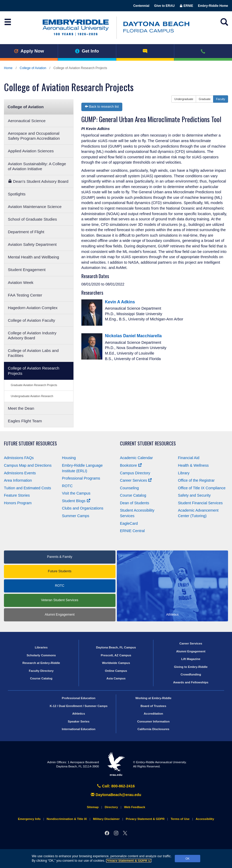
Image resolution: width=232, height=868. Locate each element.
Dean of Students (135, 503)
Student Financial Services (200, 503)
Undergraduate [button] (184, 99)
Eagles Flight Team (25, 421)
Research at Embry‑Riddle (41, 663)
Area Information (18, 480)
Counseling (129, 488)
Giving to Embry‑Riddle (191, 667)
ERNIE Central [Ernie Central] (132, 531)
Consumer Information (153, 721)
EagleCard (129, 523)
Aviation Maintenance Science (35, 207)
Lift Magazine (191, 659)
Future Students (60, 571)
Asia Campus (116, 678)
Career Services (136, 480)
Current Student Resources (148, 443)
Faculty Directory (41, 671)
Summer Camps (76, 516)
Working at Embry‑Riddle (153, 698)
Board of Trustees (154, 706)
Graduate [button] (205, 99)
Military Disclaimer (106, 819)
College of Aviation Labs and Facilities (33, 353)
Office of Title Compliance (202, 488)
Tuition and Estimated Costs (27, 488)
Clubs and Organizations (83, 508)
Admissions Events (20, 473)
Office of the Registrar (196, 480)
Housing (69, 458)
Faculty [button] (221, 99)
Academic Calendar (136, 458)
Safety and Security (194, 495)
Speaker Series (79, 721)
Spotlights (17, 194)
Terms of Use (180, 819)
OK (188, 859)
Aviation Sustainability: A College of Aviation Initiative (37, 166)
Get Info (87, 51)
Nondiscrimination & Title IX (67, 819)
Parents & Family (60, 557)
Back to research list (102, 107)
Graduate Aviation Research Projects (34, 385)
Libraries (41, 647)
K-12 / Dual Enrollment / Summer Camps (78, 706)
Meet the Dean (21, 408)
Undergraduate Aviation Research (32, 396)
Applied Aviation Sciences (31, 151)
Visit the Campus (76, 493)
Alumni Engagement (60, 615)
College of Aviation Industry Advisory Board (32, 335)
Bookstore (131, 465)
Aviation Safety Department (32, 244)
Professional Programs (81, 478)
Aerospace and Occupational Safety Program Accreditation (34, 136)
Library (184, 473)
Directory (111, 807)
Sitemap (93, 807)
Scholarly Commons (41, 655)
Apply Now (29, 51)
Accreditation (154, 714)
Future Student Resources (30, 443)
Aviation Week (21, 282)
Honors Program (18, 503)
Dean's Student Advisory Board (38, 181)
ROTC (67, 486)
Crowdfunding (191, 674)
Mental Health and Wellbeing (33, 257)
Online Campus (116, 671)
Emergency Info (29, 819)
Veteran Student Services (60, 600)
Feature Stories (17, 495)
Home (8, 68)
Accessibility (205, 819)
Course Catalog (133, 495)
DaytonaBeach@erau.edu (116, 795)
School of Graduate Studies (32, 219)
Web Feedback (135, 807)
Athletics (79, 714)
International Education (79, 729)
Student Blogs (76, 501)
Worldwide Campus (116, 663)
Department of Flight (26, 232)
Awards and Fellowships (191, 682)
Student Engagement (27, 270)
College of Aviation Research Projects (34, 371)
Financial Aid (189, 458)
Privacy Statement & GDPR (129, 861)
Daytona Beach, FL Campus (116, 647)
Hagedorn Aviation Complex (33, 308)
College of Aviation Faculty (31, 320)
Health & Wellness (193, 465)
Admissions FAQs (19, 458)
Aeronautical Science (27, 121)
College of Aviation (33, 68)
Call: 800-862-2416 (116, 786)
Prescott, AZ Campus (116, 655)
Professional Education (79, 698)
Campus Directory (135, 473)
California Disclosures (154, 729)
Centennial (141, 6)
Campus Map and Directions (28, 465)
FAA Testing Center (25, 295)
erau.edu (116, 764)
